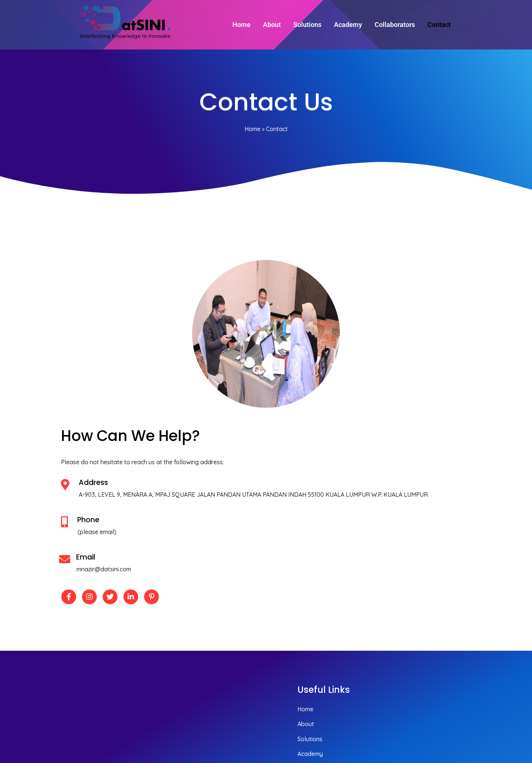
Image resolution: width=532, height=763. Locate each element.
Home (253, 131)
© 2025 (464, 718)
